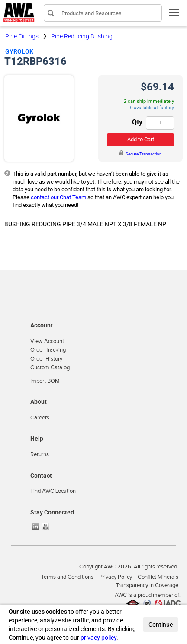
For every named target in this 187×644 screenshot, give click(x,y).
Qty (137, 122)
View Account (47, 341)
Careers (40, 418)
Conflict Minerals (158, 577)
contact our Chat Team (58, 197)
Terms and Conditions (67, 577)
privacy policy (98, 638)
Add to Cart (141, 139)
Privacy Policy (116, 577)
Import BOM (45, 381)
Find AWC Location (53, 491)
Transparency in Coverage (147, 585)
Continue (161, 625)
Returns (40, 454)
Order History (46, 359)
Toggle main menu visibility (175, 15)
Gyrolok (19, 51)
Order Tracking (48, 350)
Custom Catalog (50, 368)
